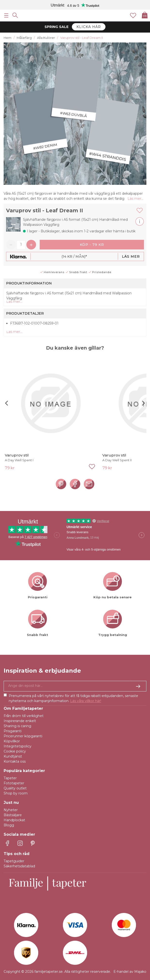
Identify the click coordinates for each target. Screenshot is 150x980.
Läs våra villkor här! (86, 701)
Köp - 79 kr (92, 245)
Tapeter (10, 778)
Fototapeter (14, 783)
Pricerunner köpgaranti (23, 736)
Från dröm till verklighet (24, 716)
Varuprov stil (17, 455)
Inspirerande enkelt (20, 721)
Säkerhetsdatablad (19, 866)
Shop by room (16, 793)
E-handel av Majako (130, 972)
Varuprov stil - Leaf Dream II (45, 210)
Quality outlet (15, 788)
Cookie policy (15, 751)
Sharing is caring (17, 726)
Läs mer (131, 256)
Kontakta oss (15, 761)
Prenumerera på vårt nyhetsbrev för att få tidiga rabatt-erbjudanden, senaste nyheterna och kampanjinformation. (73, 698)
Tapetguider (14, 861)
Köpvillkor (12, 741)
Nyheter (11, 810)
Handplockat (14, 820)
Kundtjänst (13, 756)
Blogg (9, 825)
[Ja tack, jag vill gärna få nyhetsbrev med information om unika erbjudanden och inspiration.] (75, 686)
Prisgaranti (13, 731)
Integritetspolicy (18, 746)
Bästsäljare (13, 815)
